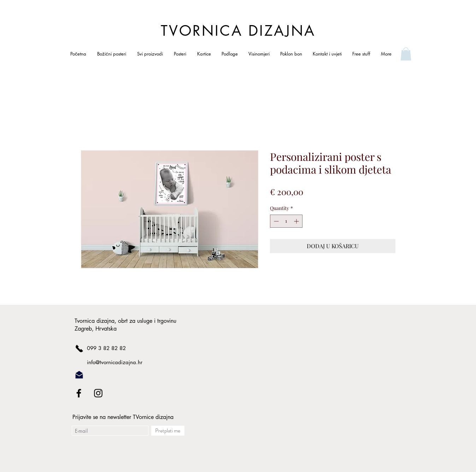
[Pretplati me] (168, 431)
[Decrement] (275, 221)
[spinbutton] (286, 221)
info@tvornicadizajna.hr (115, 362)
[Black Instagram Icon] (98, 393)
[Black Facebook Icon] (79, 393)
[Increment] (297, 221)
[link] (406, 54)
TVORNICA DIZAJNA (238, 31)
